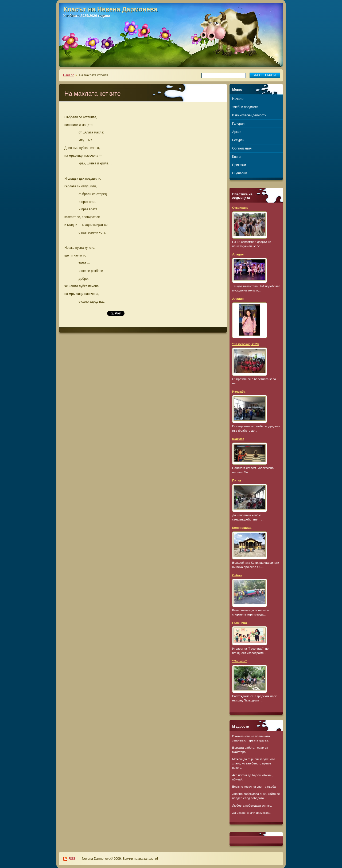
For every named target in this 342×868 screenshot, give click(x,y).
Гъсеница (240, 623)
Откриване (240, 208)
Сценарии (240, 173)
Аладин (238, 254)
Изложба (239, 392)
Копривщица (242, 528)
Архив (237, 132)
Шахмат (238, 439)
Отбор (237, 575)
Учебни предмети (245, 107)
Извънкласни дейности (249, 115)
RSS (72, 859)
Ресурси (238, 140)
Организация (242, 148)
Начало (69, 75)
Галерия (238, 124)
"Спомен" (239, 661)
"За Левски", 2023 (245, 344)
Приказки (239, 165)
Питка (237, 480)
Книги (236, 157)
